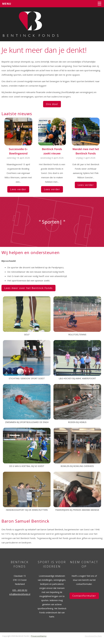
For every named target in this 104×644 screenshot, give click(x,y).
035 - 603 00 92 (20, 590)
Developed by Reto (93, 636)
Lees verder (18, 189)
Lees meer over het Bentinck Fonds (28, 288)
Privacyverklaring (39, 636)
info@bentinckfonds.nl (20, 594)
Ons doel (52, 104)
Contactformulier (84, 596)
